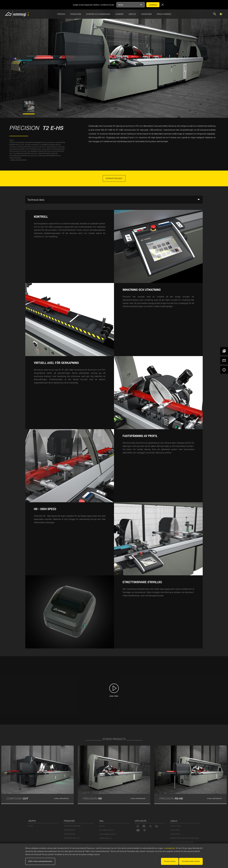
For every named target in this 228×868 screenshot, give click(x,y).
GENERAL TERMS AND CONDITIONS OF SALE (185, 838)
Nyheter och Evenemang (98, 14)
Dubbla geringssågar (18, 160)
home (11, 140)
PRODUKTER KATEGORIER (72, 826)
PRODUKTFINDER (69, 834)
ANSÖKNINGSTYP (70, 830)
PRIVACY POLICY (176, 826)
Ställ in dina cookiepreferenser (40, 861)
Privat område (164, 14)
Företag (61, 14)
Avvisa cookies (170, 861)
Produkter (76, 14)
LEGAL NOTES (175, 830)
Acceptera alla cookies (191, 861)
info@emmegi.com (105, 838)
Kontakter (146, 14)
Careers (119, 14)
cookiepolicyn (169, 848)
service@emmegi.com (106, 830)
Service (132, 14)
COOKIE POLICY (175, 834)
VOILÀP (31, 826)
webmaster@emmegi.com (108, 834)
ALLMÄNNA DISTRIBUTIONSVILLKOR (182, 842)
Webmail (102, 826)
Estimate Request (114, 178)
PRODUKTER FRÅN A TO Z (72, 838)
